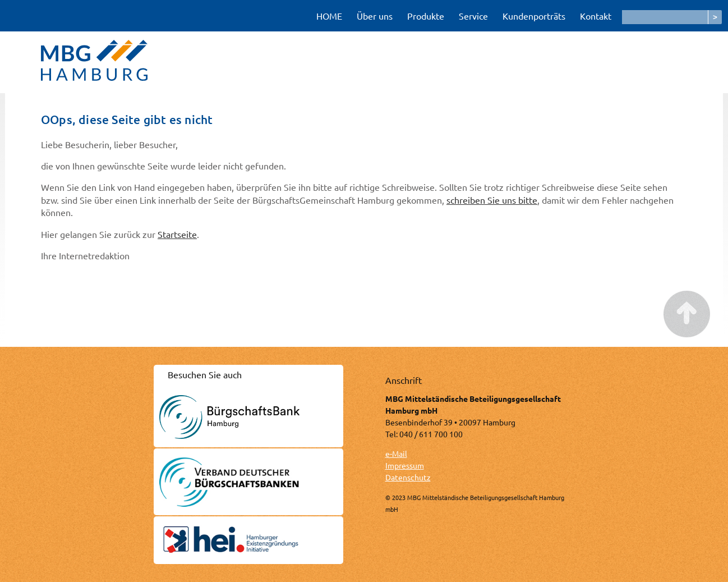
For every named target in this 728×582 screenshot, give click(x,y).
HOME (329, 16)
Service (473, 16)
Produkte (426, 16)
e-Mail (396, 453)
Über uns (375, 16)
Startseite (177, 234)
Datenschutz (408, 477)
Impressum (405, 465)
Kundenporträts (534, 16)
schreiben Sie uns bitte (492, 200)
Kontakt (596, 16)
